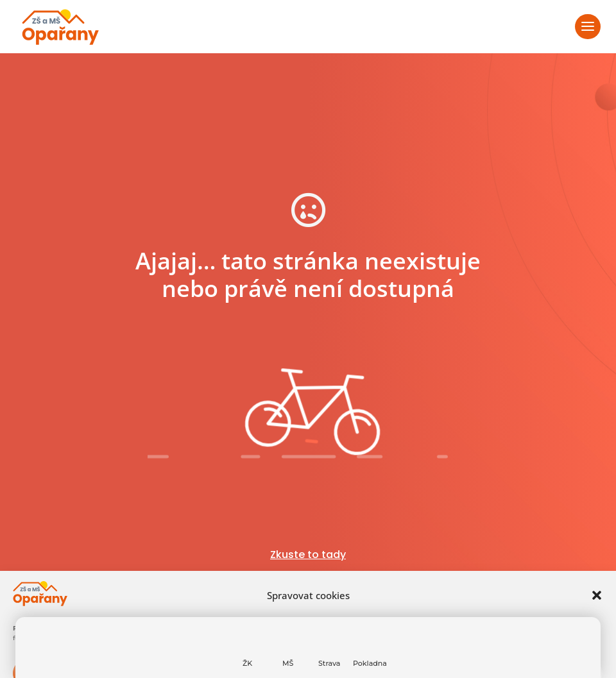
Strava (329, 663)
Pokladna (370, 663)
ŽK (247, 663)
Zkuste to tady (308, 555)
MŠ (288, 663)
